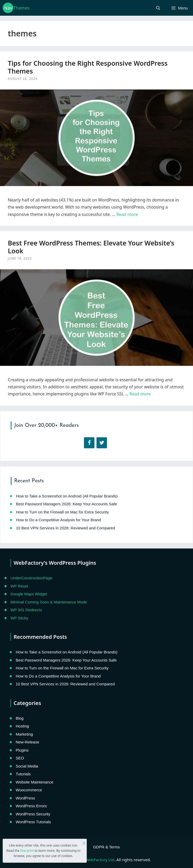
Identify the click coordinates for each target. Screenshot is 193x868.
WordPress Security (33, 814)
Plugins (22, 750)
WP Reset (19, 586)
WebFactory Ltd (100, 860)
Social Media (27, 766)
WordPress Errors (31, 806)
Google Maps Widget (29, 594)
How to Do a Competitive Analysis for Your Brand (58, 520)
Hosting (22, 726)
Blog (20, 718)
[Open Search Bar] (158, 8)
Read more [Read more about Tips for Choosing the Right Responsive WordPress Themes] (127, 214)
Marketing (24, 734)
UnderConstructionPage (31, 578)
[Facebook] (89, 443)
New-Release (27, 742)
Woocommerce (29, 790)
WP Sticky (19, 618)
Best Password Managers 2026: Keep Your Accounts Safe (66, 504)
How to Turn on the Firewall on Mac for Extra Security (62, 512)
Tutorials (23, 774)
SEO (20, 758)
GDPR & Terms (106, 847)
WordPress (25, 798)
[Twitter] (102, 443)
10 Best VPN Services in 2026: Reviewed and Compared (66, 528)
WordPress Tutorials (33, 822)
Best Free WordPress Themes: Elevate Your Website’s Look (91, 247)
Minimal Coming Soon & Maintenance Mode (49, 602)
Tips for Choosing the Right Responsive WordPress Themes (88, 67)
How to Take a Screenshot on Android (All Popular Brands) (67, 496)
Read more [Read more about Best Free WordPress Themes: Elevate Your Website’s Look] (140, 394)
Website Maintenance (35, 782)
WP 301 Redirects (26, 610)
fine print (27, 851)
